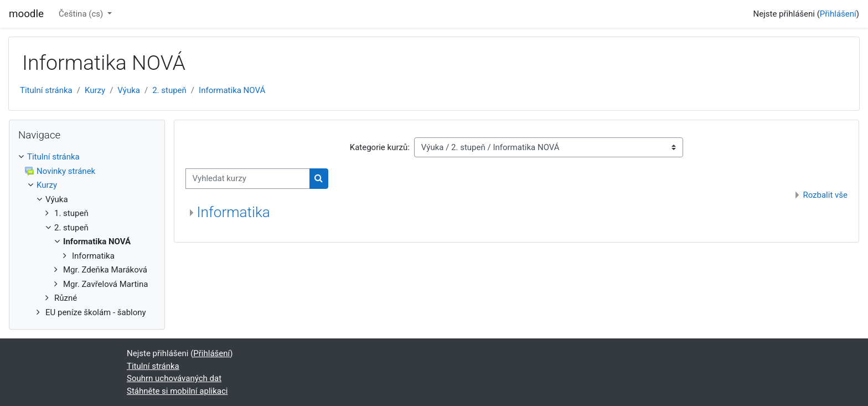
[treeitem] (87, 235)
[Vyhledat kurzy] (248, 179)
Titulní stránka (46, 90)
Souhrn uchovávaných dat (174, 378)
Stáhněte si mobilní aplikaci (177, 391)
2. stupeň (169, 90)
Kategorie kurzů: (380, 147)
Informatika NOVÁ (232, 90)
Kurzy (95, 90)
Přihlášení (838, 14)
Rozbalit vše (825, 195)
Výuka (129, 90)
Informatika (234, 212)
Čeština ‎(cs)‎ (82, 14)
